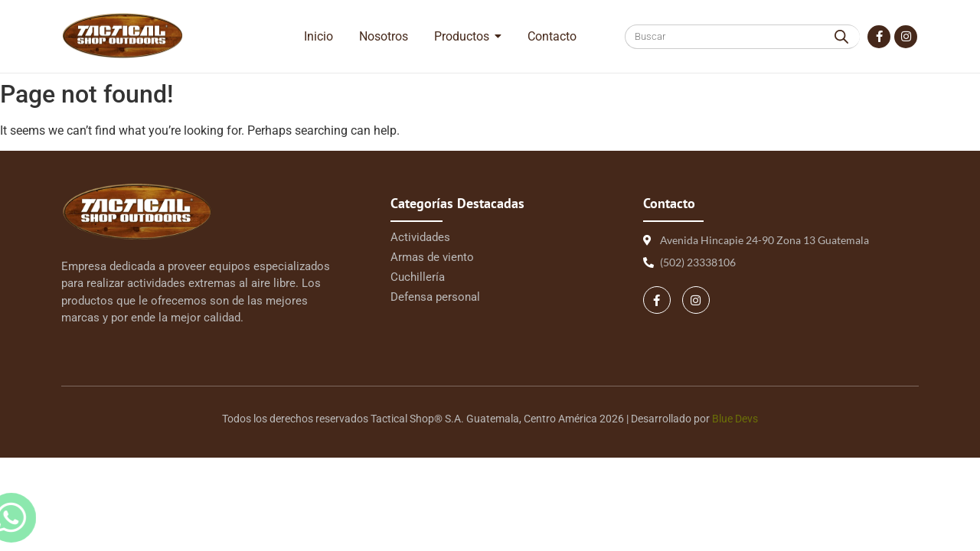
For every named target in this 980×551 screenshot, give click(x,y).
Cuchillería (418, 277)
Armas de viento (432, 257)
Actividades (420, 237)
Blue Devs (735, 419)
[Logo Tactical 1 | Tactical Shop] (122, 36)
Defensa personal (435, 297)
